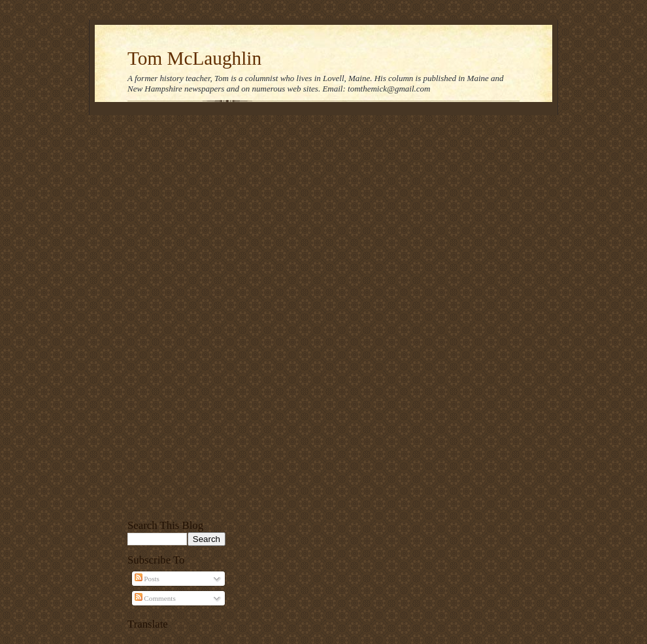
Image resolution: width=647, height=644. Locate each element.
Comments (155, 598)
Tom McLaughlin (194, 58)
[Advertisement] (176, 315)
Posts (147, 579)
